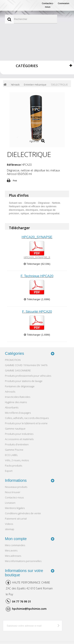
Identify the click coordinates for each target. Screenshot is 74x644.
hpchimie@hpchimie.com (29, 609)
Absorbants (12, 407)
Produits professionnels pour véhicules (28, 376)
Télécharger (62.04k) (37, 264)
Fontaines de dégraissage (20, 386)
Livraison (10, 503)
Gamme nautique (15, 429)
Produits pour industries (19, 434)
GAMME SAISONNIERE (18, 370)
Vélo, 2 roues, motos (17, 460)
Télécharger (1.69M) (37, 299)
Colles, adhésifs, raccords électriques (27, 418)
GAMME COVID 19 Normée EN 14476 (26, 365)
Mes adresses (13, 556)
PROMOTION (13, 360)
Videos (9, 524)
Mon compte (16, 539)
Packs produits (14, 466)
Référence (14, 165)
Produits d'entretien (17, 444)
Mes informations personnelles (23, 561)
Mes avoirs (11, 550)
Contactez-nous (48, 5)
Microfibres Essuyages (18, 413)
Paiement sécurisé (16, 519)
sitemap (10, 529)
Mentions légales (15, 508)
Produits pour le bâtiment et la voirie (26, 423)
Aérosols (15, 85)
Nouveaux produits (16, 487)
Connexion (64, 3)
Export (9, 471)
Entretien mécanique (35, 85)
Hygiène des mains (16, 402)
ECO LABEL (11, 455)
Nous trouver (13, 492)
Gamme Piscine (14, 450)
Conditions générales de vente (23, 513)
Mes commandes (15, 545)
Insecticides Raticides (18, 397)
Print (15, 181)
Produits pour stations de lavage (24, 381)
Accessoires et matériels (19, 439)
